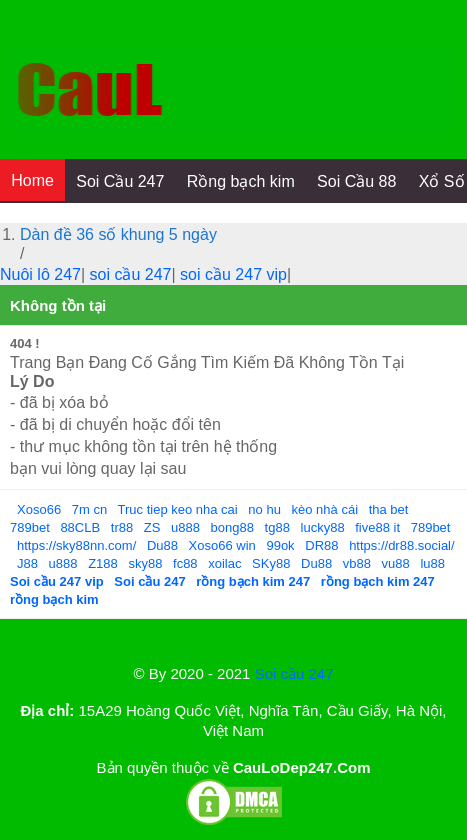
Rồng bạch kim (241, 181)
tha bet (389, 509)
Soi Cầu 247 (120, 181)
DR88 (321, 545)
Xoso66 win (222, 545)
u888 (185, 527)
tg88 (277, 527)
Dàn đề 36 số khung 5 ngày (118, 234)
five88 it (377, 527)
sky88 (145, 563)
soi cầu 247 (131, 274)
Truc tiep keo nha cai (178, 509)
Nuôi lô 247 (40, 274)
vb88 (357, 563)
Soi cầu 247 (294, 673)
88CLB (80, 527)
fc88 (185, 563)
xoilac (224, 563)
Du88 (162, 545)
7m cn (89, 509)
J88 (27, 563)
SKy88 (271, 563)
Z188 (103, 563)
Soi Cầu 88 (356, 181)
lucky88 (323, 527)
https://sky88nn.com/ (76, 545)
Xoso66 (39, 509)
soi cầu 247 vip (233, 274)
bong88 (232, 527)
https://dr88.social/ (402, 545)
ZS (152, 527)
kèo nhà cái (325, 509)
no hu (264, 509)
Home (32, 180)
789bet (30, 527)
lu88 (432, 563)
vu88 (396, 563)
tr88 (122, 527)
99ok (280, 545)
